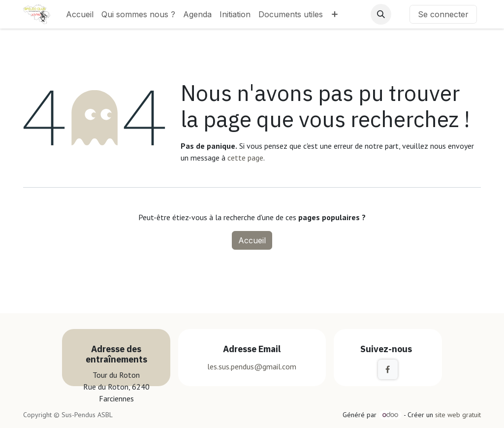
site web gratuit (458, 415)
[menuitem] (80, 14)
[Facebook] (388, 369)
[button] (381, 14)
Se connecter (443, 14)
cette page (245, 158)
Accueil (252, 240)
